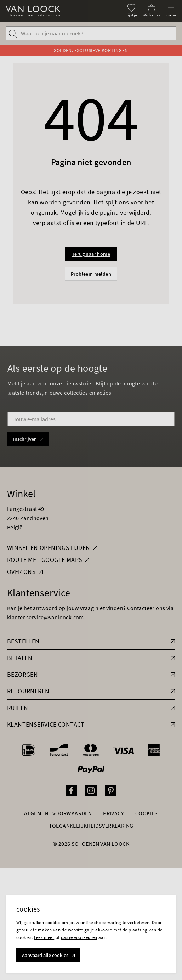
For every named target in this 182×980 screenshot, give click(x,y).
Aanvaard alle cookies (48, 955)
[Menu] (171, 10)
